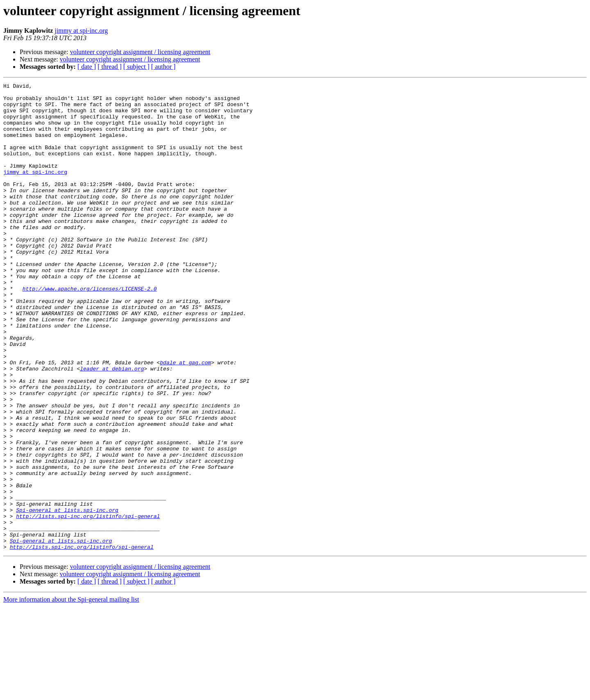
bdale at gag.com (185, 419)
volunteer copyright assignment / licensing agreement (140, 52)
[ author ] (163, 67)
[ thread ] (110, 67)
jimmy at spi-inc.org (81, 31)
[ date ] (87, 67)
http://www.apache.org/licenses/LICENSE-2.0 (90, 330)
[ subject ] (136, 67)
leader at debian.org (112, 426)
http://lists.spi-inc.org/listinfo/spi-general (88, 603)
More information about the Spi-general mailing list (71, 693)
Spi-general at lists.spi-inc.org (67, 596)
